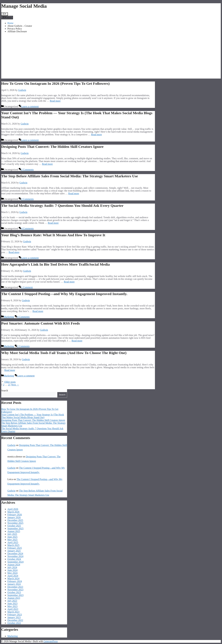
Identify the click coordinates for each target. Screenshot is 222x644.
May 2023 (12, 606)
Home (10, 23)
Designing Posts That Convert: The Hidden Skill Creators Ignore (52, 147)
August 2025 (14, 531)
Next (15, 385)
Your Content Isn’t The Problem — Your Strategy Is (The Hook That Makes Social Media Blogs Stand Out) (33, 416)
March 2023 (13, 612)
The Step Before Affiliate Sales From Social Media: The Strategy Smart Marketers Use (70, 176)
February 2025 (15, 548)
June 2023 (12, 603)
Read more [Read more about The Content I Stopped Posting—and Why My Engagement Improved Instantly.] (38, 311)
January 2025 (14, 551)
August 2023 (14, 598)
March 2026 (13, 512)
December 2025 (15, 520)
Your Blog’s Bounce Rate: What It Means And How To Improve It (53, 235)
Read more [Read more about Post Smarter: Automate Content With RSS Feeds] (77, 341)
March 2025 (13, 545)
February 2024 (15, 581)
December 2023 (15, 587)
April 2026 (13, 509)
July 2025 (12, 534)
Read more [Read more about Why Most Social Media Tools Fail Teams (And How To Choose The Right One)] (10, 370)
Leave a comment (30, 106)
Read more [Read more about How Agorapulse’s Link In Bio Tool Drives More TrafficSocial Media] (69, 282)
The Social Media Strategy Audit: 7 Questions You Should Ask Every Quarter (62, 206)
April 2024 (13, 576)
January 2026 (14, 517)
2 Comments (27, 170)
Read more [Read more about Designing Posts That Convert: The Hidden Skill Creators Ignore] (47, 164)
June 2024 (12, 570)
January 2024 (14, 584)
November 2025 (15, 523)
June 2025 (12, 537)
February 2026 (15, 515)
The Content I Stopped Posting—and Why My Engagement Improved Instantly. (64, 294)
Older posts (10, 382)
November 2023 (15, 590)
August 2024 (14, 565)
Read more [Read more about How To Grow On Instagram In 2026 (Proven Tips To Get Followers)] (55, 101)
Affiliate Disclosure (17, 31)
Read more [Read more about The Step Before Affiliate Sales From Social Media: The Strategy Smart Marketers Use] (74, 193)
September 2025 (15, 528)
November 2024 (15, 556)
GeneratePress (51, 641)
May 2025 (12, 540)
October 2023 (14, 592)
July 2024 (12, 567)
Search (5, 391)
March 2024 (13, 578)
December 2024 (15, 553)
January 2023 (14, 617)
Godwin (11, 445)
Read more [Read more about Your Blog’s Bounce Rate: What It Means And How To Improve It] (14, 252)
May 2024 (12, 573)
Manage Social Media (24, 6)
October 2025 (14, 526)
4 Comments (27, 228)
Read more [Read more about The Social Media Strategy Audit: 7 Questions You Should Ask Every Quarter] (53, 223)
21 (9, 385)
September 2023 (15, 595)
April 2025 (13, 542)
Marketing (9, 317)
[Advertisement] (111, 57)
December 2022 (15, 620)
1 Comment (27, 287)
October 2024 (14, 559)
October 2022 (14, 623)
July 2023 (12, 601)
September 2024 (15, 562)
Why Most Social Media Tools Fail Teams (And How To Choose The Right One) (64, 353)
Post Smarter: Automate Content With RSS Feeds (41, 323)
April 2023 (13, 609)
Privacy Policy (15, 29)
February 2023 (15, 615)
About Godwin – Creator (20, 26)
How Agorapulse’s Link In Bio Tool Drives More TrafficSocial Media (55, 264)
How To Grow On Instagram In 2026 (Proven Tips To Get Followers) (55, 83)
